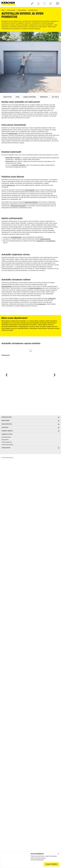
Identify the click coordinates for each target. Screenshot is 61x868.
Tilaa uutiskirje (51, 864)
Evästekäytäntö (6, 437)
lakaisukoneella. (7, 286)
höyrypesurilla (30, 190)
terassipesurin (51, 241)
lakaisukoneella (16, 237)
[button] (58, 97)
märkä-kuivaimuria (35, 288)
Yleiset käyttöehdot (7, 445)
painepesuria (11, 185)
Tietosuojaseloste (7, 442)
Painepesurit (6, 355)
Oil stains (55, 97)
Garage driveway (30, 97)
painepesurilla (13, 134)
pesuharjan (40, 241)
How (17, 97)
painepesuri (52, 299)
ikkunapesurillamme (31, 202)
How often (8, 97)
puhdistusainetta (45, 239)
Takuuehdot (5, 440)
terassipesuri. (42, 304)
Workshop (44, 97)
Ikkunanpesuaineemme (18, 206)
